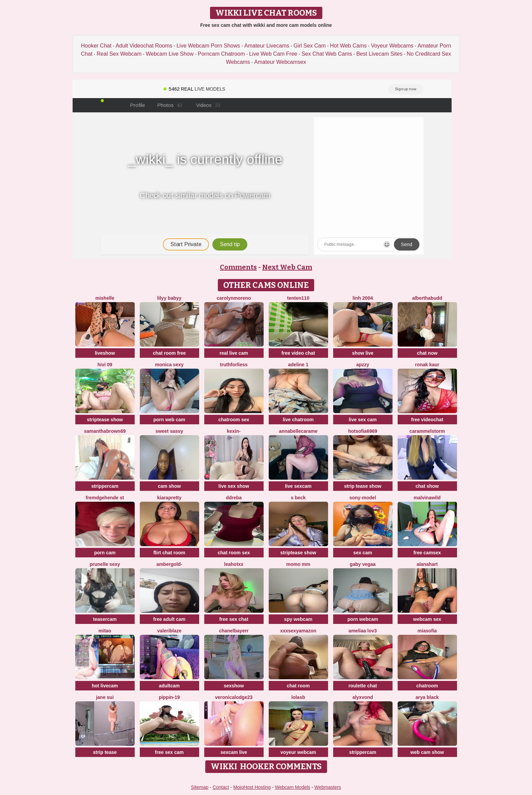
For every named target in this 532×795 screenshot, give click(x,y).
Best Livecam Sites (379, 54)
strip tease (105, 752)
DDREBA (234, 498)
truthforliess (234, 365)
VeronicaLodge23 (234, 697)
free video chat (298, 353)
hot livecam (105, 686)
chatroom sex (234, 420)
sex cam (363, 553)
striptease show (105, 420)
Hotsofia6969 (363, 431)
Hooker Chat (96, 46)
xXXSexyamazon (298, 631)
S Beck (298, 498)
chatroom (427, 686)
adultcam (169, 686)
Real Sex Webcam (119, 54)
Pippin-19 (169, 697)
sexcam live (234, 752)
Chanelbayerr (234, 631)
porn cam (105, 553)
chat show (427, 486)
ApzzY (363, 365)
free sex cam (169, 752)
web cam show (427, 752)
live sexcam (298, 486)
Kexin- (234, 431)
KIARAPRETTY (169, 498)
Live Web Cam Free (273, 54)
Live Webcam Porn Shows (208, 46)
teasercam (105, 619)
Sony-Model (363, 498)
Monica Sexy (169, 365)
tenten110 (298, 298)
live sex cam (363, 420)
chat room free (169, 353)
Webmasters (328, 787)
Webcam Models (292, 787)
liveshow (105, 353)
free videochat (427, 420)
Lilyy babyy (169, 298)
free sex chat (234, 619)
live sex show (234, 486)
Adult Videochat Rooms (144, 46)
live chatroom (298, 420)
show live (363, 353)
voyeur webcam (298, 752)
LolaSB (298, 697)
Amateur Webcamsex (280, 62)
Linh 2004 (363, 298)
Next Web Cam (287, 267)
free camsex (427, 553)
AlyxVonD (363, 697)
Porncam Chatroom (221, 54)
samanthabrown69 (105, 431)
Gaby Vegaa (363, 564)
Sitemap (200, 787)
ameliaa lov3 (363, 631)
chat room (298, 686)
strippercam (105, 486)
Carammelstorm (427, 431)
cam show (169, 486)
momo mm (298, 564)
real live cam (234, 353)
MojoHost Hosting (252, 787)
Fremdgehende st (105, 498)
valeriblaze (169, 631)
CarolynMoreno (234, 298)
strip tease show (363, 486)
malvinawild (427, 498)
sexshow (234, 686)
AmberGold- (169, 564)
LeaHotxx (234, 564)
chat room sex (234, 553)
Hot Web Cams (348, 46)
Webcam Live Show (169, 54)
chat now (427, 353)
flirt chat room (169, 553)
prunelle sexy (105, 564)
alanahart (427, 564)
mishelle (105, 298)
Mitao (105, 631)
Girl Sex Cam (310, 46)
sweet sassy (169, 431)
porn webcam (363, 619)
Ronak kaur (427, 365)
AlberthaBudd (427, 298)
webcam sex (427, 619)
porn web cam (169, 420)
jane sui (105, 697)
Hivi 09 (105, 365)
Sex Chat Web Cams (327, 54)
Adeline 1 (298, 365)
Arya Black (427, 697)
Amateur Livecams (267, 46)
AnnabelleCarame (298, 431)
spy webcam (298, 619)
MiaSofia (427, 631)
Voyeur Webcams (392, 46)
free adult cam (169, 619)
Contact (221, 787)
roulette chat (363, 686)
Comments (238, 267)
